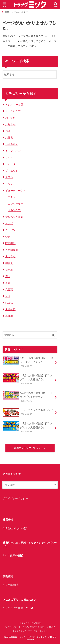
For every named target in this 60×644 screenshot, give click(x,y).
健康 (8, 237)
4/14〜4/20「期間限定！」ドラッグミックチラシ (28, 397)
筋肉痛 (9, 303)
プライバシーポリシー (15, 498)
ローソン (10, 230)
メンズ (9, 223)
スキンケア (14, 210)
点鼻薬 (9, 289)
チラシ (9, 177)
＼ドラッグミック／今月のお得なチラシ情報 (24, 627)
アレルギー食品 (14, 105)
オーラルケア (13, 111)
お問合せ (51, 627)
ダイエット (12, 171)
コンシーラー (16, 204)
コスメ (12, 197)
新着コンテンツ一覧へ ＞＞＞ (30, 448)
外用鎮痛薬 (12, 250)
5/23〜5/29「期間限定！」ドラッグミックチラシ (28, 362)
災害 (8, 283)
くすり (9, 157)
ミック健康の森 (13, 555)
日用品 (9, 270)
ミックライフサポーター (18, 608)
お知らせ (10, 124)
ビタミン (10, 184)
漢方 (8, 276)
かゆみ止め (12, 144)
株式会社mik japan (14, 528)
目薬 (8, 296)
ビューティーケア (16, 191)
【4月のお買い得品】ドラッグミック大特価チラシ (28, 427)
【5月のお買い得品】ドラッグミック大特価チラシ (28, 379)
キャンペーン (13, 151)
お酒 (8, 131)
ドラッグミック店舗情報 (30, 623)
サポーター (12, 164)
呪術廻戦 (10, 243)
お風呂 (9, 138)
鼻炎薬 (9, 316)
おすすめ (10, 118)
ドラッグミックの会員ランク (28, 413)
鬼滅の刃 (10, 309)
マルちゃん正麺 (14, 217)
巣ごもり (10, 256)
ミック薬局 (10, 585)
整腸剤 (9, 263)
